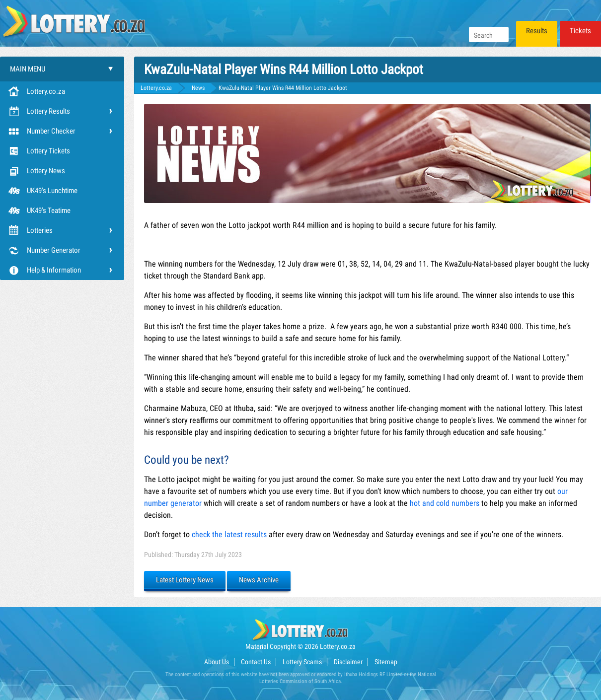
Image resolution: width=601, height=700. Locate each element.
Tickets (580, 31)
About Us (217, 662)
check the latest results (229, 534)
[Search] (489, 35)
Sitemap (386, 662)
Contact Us (256, 662)
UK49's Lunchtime (52, 191)
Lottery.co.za (46, 91)
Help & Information (54, 270)
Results (537, 31)
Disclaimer (348, 662)
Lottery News (46, 171)
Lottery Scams (302, 662)
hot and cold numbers (445, 503)
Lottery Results (48, 111)
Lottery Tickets (48, 151)
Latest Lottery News (185, 580)
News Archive (259, 580)
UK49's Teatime (49, 210)
